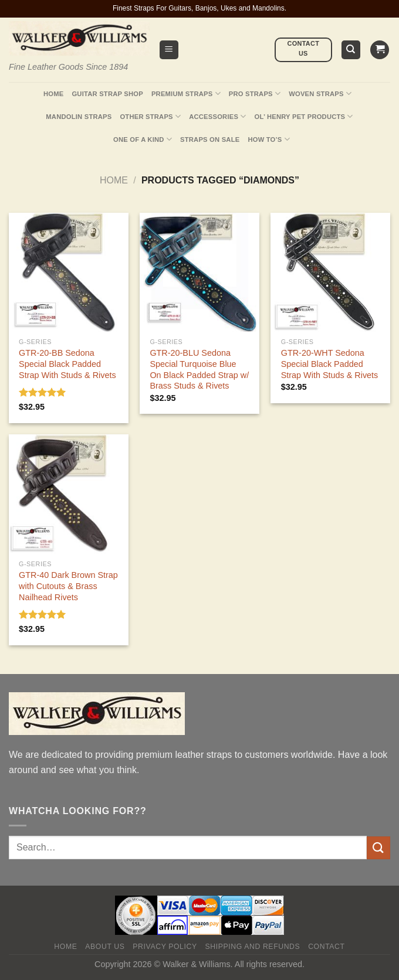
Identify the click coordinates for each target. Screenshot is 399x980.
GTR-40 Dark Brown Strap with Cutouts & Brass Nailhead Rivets (68, 586)
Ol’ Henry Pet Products (304, 116)
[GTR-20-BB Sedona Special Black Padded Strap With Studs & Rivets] (69, 273)
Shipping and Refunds (253, 947)
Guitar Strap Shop (107, 94)
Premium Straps (186, 93)
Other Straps (150, 116)
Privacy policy (165, 947)
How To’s (269, 139)
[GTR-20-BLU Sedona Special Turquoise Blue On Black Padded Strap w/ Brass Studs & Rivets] (199, 273)
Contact (327, 947)
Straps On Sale (210, 139)
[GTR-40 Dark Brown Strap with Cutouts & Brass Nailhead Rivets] (69, 494)
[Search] (351, 50)
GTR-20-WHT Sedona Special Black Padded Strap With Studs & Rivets (330, 364)
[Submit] (378, 848)
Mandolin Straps (79, 117)
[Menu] (169, 50)
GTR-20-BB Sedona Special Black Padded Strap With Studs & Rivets (67, 364)
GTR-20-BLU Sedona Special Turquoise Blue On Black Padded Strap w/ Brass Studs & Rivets (199, 369)
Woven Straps (320, 93)
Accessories (217, 116)
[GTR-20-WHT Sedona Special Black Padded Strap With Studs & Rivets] (330, 273)
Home (53, 94)
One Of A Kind (143, 139)
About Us (105, 947)
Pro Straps (255, 93)
